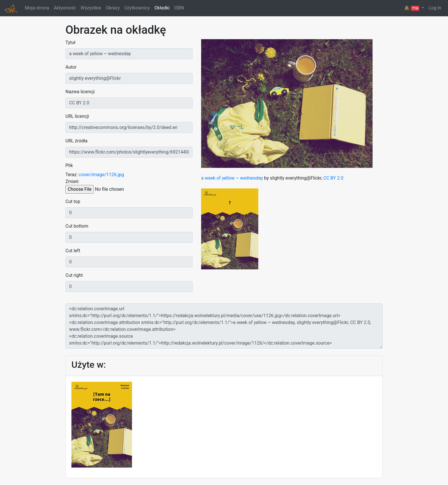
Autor (71, 67)
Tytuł (70, 42)
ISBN (179, 8)
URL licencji (77, 116)
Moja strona (37, 8)
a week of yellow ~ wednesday (232, 178)
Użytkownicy (137, 8)
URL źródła (76, 141)
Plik (69, 165)
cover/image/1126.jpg (101, 175)
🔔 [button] (412, 8)
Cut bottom (77, 226)
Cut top (73, 201)
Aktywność (65, 8)
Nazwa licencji (80, 92)
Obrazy (113, 8)
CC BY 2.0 (333, 178)
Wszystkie (91, 8)
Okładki (162, 8)
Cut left (73, 251)
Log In (435, 8)
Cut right (74, 275)
